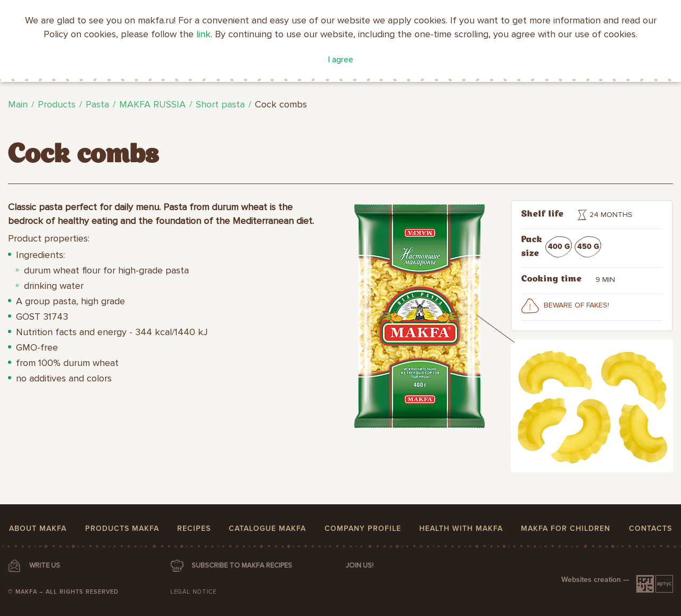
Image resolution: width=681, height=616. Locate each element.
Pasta (97, 104)
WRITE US (45, 565)
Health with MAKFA (461, 528)
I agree (341, 60)
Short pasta (220, 104)
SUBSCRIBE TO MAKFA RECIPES (242, 565)
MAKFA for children (566, 528)
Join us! (360, 565)
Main (18, 104)
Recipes (194, 528)
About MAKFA (38, 528)
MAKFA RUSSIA (152, 104)
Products (57, 104)
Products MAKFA (122, 528)
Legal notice (193, 592)
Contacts (650, 528)
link (204, 34)
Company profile (363, 528)
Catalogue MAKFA (267, 528)
